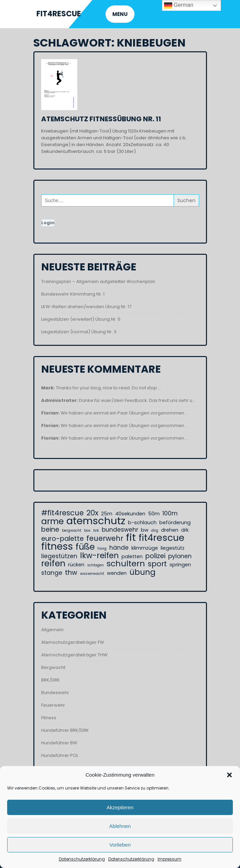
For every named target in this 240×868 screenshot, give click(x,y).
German (179, 5)
